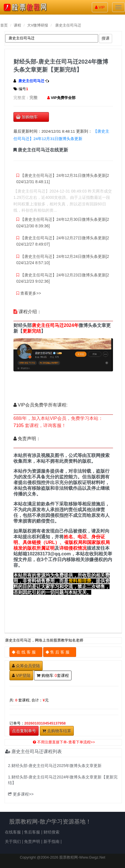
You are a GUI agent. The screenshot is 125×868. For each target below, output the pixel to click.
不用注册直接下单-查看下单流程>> (64, 742)
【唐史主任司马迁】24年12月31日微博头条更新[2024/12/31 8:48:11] (63, 179)
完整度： (21, 98)
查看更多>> (29, 293)
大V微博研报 (38, 25)
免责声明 (32, 841)
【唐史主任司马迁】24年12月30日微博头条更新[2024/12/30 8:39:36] (63, 222)
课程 (17, 25)
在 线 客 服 (26, 652)
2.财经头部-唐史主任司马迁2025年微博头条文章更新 (55, 766)
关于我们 (13, 841)
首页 (4, 25)
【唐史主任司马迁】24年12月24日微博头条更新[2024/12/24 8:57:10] (63, 260)
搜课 (106, 38)
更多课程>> (21, 794)
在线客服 (13, 832)
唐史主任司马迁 (68, 25)
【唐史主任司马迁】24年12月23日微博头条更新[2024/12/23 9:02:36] (63, 278)
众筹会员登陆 (26, 666)
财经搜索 (51, 832)
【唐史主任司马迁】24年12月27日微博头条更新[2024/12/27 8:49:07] (63, 241)
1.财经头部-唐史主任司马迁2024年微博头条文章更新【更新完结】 (63, 780)
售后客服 (32, 832)
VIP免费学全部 (63, 98)
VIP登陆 (21, 675)
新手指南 (51, 841)
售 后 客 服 (60, 652)
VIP (100, 7)
